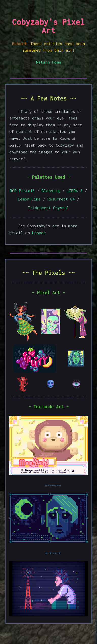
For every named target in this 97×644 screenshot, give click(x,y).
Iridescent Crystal (48, 208)
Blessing (51, 191)
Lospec (39, 233)
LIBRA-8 (75, 191)
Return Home (49, 62)
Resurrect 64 (61, 199)
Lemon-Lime (29, 199)
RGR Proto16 (22, 191)
